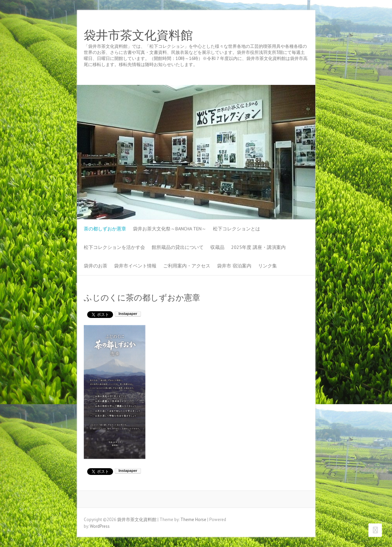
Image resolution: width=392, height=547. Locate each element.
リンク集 (268, 266)
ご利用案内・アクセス (187, 266)
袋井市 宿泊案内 (234, 266)
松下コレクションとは (237, 229)
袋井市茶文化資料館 (138, 35)
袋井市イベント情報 (135, 266)
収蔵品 (217, 247)
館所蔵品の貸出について (178, 247)
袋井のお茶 (96, 266)
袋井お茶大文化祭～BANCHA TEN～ (170, 229)
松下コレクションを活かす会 (114, 247)
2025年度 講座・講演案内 (258, 247)
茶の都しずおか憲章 (105, 229)
